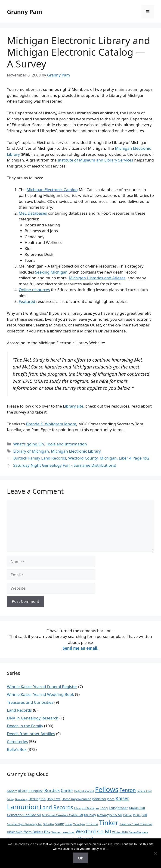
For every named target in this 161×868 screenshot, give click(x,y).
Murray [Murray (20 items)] (90, 815)
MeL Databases (33, 213)
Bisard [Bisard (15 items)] (23, 791)
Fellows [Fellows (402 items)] (107, 789)
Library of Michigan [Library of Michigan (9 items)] (86, 808)
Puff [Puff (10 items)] (144, 815)
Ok (80, 858)
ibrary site (74, 406)
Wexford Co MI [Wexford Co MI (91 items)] (93, 831)
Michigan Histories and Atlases (97, 278)
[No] (155, 853)
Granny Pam (25, 12)
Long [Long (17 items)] (104, 808)
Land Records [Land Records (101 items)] (56, 807)
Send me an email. (80, 648)
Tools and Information (67, 444)
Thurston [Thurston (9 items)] (92, 824)
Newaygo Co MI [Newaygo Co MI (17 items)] (109, 815)
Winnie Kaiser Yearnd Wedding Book (40, 694)
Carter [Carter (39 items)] (67, 790)
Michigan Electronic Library (76, 451)
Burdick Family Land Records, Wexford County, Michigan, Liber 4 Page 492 (81, 458)
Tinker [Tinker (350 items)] (109, 823)
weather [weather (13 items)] (68, 832)
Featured (28, 301)
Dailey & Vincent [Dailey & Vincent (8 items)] (84, 791)
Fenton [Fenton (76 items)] (128, 790)
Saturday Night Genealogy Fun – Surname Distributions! (65, 465)
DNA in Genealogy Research (33, 718)
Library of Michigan (31, 451)
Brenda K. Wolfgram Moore (51, 424)
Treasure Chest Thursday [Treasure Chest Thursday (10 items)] (136, 824)
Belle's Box (17, 749)
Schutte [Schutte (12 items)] (49, 824)
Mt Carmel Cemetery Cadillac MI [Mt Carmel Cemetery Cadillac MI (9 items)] (62, 815)
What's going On (29, 444)
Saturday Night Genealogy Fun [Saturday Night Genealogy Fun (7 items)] (25, 824)
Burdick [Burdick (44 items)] (52, 790)
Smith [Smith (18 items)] (60, 824)
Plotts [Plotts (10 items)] (137, 815)
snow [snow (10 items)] (69, 824)
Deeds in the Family (25, 726)
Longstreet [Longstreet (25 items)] (118, 808)
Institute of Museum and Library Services (95, 160)
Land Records (19, 710)
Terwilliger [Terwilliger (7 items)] (79, 824)
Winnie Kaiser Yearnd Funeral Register (42, 687)
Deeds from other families (31, 734)
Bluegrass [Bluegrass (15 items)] (36, 791)
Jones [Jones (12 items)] (111, 799)
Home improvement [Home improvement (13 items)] (76, 799)
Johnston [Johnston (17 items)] (99, 799)
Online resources (34, 290)
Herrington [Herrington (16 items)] (37, 799)
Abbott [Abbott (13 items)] (12, 791)
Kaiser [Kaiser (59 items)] (122, 798)
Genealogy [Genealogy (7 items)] (21, 799)
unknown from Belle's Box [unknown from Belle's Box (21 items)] (29, 832)
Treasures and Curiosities (30, 702)
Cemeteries (17, 742)
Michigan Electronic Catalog (52, 190)
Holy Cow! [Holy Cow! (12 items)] (54, 799)
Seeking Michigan (51, 272)
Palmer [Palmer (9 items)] (127, 815)
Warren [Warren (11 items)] (56, 832)
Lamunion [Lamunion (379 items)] (23, 807)
